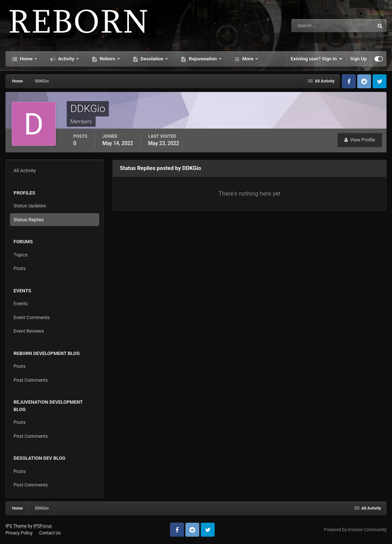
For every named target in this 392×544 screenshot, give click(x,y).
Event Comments (32, 317)
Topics (21, 255)
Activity (66, 59)
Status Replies (29, 220)
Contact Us (50, 533)
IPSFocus (42, 526)
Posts (20, 268)
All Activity (25, 171)
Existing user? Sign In (317, 59)
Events (21, 304)
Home (26, 59)
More (248, 59)
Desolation (152, 59)
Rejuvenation (203, 59)
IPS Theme (16, 526)
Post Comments (31, 380)
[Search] (310, 26)
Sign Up (358, 59)
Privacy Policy (19, 533)
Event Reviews (29, 331)
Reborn (108, 59)
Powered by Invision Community (355, 530)
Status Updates (30, 206)
